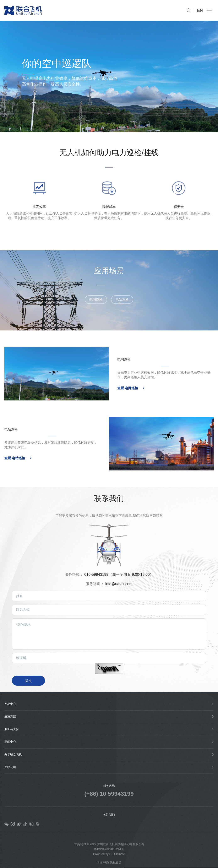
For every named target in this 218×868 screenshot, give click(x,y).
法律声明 (102, 863)
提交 (28, 681)
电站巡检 (122, 294)
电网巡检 (96, 294)
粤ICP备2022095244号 (109, 849)
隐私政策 (116, 863)
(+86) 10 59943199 (109, 794)
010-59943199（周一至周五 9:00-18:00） (119, 575)
